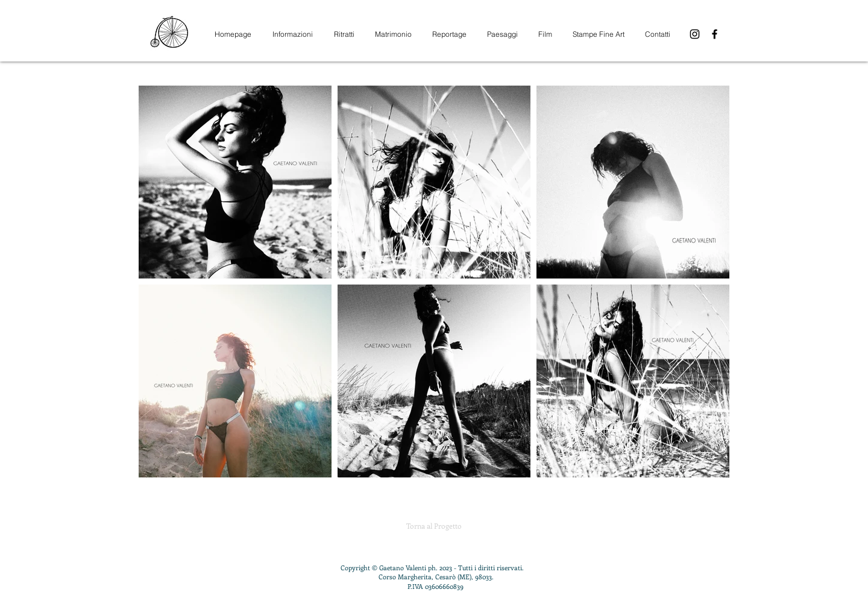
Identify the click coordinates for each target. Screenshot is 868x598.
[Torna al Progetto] (434, 526)
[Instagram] (695, 34)
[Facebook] (715, 34)
